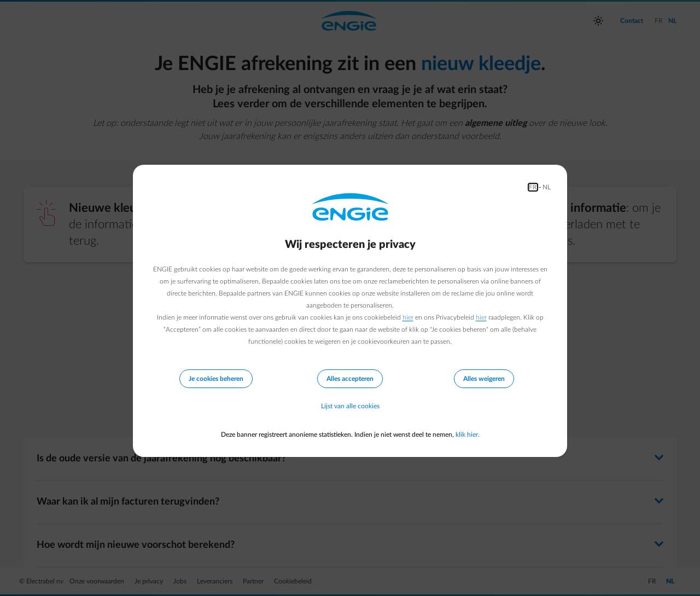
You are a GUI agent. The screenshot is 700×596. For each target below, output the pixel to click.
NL (547, 187)
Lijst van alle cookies (350, 406)
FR (533, 187)
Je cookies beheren (216, 379)
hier (408, 317)
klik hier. (468, 435)
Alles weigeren (484, 379)
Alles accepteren (350, 379)
